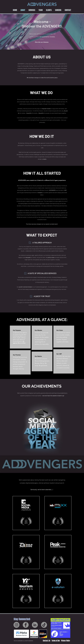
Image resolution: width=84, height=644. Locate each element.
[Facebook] (26, 625)
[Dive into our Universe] (42, 42)
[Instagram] (16, 625)
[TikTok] (44, 625)
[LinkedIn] (35, 625)
